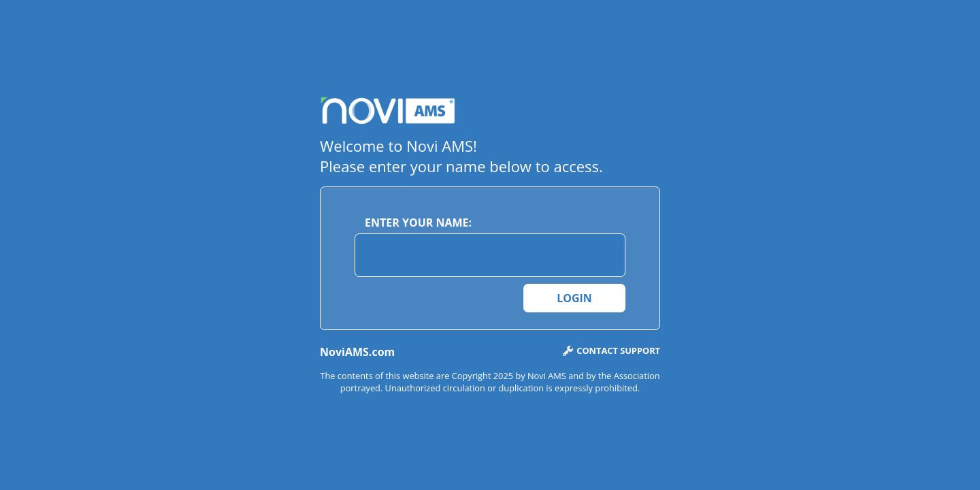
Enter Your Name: (418, 223)
